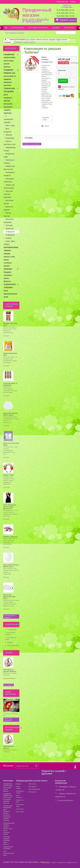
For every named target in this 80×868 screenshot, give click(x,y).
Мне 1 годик (10, 125)
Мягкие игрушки (7, 214)
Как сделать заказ (15, 33)
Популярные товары (12, 305)
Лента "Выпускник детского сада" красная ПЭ (10, 507)
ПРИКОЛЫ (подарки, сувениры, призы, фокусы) (8, 275)
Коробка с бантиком (10, 537)
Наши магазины (13, 645)
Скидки (56, 28)
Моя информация (35, 789)
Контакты (69, 28)
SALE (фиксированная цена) (10, 294)
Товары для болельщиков (9, 186)
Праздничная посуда (10, 149)
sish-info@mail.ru (68, 800)
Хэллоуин (9, 225)
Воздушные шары (9, 155)
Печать (47, 126)
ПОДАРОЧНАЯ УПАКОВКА (10, 286)
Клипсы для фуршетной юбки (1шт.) (9, 597)
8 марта (8, 238)
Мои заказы (33, 784)
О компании (18, 28)
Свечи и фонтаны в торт (10, 143)
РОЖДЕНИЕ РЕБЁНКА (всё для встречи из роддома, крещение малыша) (10, 78)
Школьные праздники (9, 221)
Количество (62, 70)
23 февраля (10, 235)
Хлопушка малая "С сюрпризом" (10, 384)
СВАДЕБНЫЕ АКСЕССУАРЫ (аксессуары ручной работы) (9, 61)
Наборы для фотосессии (9, 168)
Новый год (9, 229)
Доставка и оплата (38, 28)
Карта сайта (20, 812)
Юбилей (8, 135)
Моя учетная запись (38, 781)
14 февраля (8, 42)
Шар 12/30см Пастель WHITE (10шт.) (11, 566)
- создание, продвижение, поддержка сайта (58, 862)
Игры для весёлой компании (8, 194)
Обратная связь (62, 2)
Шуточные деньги (8, 202)
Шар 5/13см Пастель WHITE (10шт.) (11, 414)
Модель (44, 57)
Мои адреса (33, 787)
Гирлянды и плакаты (9, 161)
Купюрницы (10, 138)
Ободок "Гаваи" (9, 475)
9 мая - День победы (9, 243)
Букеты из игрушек (8, 208)
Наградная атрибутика (9, 180)
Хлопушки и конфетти (9, 174)
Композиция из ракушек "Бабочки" (10, 671)
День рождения (7, 130)
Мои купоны (33, 792)
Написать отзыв (46, 119)
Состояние (45, 62)
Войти (73, 2)
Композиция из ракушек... (8, 747)
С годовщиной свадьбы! (8, 119)
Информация (12, 624)
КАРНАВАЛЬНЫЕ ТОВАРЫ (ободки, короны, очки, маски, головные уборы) (11, 257)
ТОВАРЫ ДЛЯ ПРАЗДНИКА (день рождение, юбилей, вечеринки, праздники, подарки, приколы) (38, 40)
